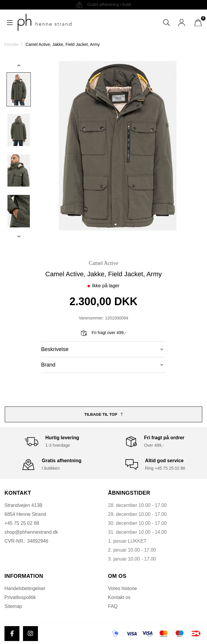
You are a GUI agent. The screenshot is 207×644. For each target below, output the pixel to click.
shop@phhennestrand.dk (31, 532)
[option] (19, 89)
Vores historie (123, 588)
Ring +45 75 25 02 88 (165, 468)
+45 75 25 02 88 (22, 523)
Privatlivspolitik (20, 597)
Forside (11, 44)
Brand (102, 365)
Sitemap (13, 606)
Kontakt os (119, 597)
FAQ (113, 606)
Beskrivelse (102, 349)
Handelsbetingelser (25, 588)
